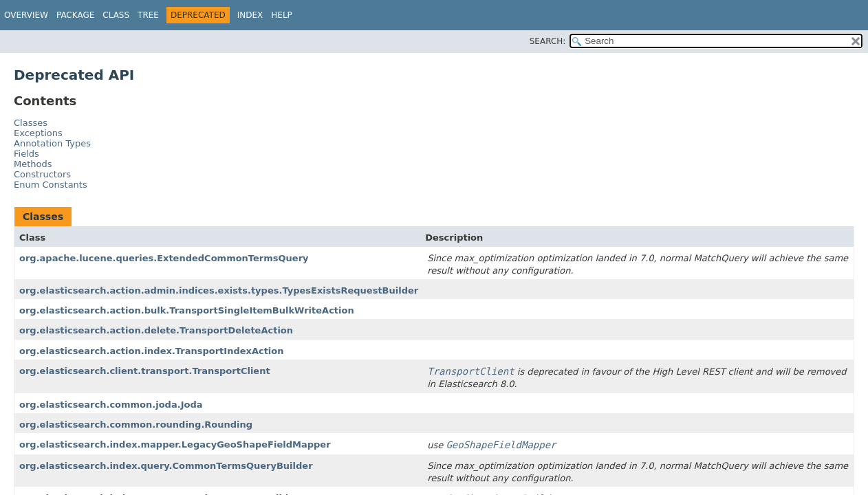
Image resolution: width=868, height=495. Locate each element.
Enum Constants (51, 185)
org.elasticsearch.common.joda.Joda (111, 405)
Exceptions (38, 133)
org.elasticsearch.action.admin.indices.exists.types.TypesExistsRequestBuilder (219, 290)
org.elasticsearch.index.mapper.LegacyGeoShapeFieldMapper (175, 444)
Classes (31, 123)
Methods (33, 164)
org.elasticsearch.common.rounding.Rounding (136, 425)
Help (282, 15)
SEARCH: (548, 41)
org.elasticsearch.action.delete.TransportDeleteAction (156, 330)
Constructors (42, 174)
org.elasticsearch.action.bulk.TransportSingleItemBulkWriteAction (187, 310)
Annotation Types (52, 143)
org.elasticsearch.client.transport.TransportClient (145, 371)
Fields (26, 154)
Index (250, 15)
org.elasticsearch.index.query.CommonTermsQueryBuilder (166, 466)
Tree (148, 15)
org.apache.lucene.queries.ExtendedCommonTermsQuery (164, 258)
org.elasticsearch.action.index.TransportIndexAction (152, 351)
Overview (26, 15)
